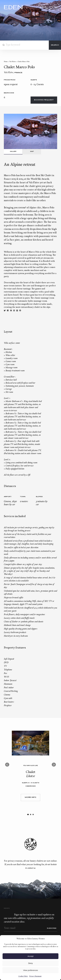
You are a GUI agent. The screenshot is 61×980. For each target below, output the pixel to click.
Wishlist (51, 7)
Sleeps (34, 80)
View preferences (31, 970)
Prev (7, 765)
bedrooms (9, 93)
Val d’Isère (13, 62)
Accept (31, 956)
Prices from (10, 80)
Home (6, 62)
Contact (42, 7)
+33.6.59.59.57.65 (46, 7)
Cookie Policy (23, 976)
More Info (30, 797)
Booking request (44, 100)
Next (54, 131)
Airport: (8, 497)
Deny (30, 963)
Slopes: (39, 497)
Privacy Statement (35, 976)
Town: (23, 497)
